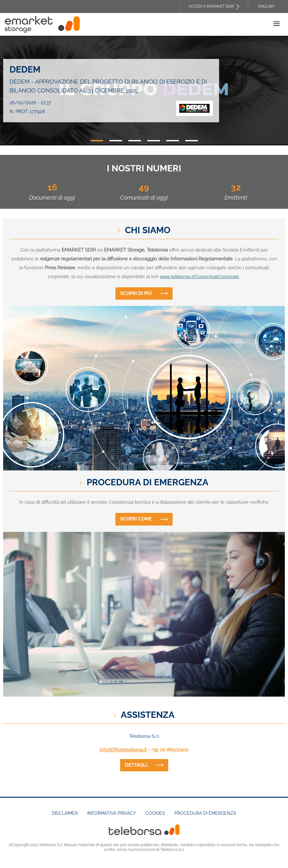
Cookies (155, 813)
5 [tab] (173, 141)
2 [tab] (116, 141)
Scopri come (136, 519)
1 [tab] (97, 141)
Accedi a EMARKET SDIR (211, 6)
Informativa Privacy (112, 813)
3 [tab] (135, 141)
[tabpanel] (144, 91)
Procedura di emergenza (205, 813)
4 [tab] (154, 141)
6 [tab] (192, 141)
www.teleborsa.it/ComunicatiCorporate (199, 277)
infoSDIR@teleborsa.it (123, 750)
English (266, 6)
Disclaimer (65, 813)
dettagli (136, 765)
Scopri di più (136, 293)
